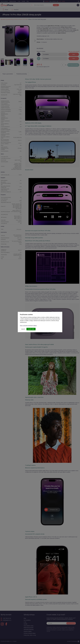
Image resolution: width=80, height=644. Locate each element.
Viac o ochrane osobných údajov (28, 326)
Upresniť (23, 329)
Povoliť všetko (31, 329)
